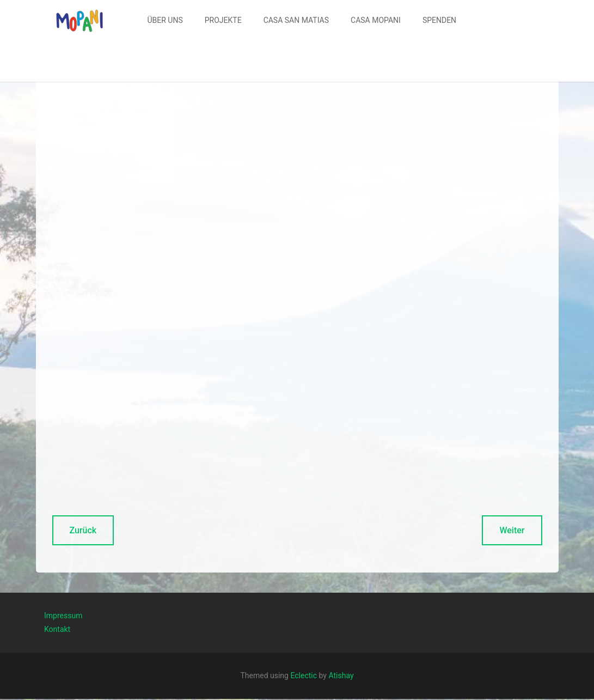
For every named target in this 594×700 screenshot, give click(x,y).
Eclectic (304, 675)
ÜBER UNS (165, 20)
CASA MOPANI (376, 20)
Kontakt (57, 629)
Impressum (63, 616)
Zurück (83, 530)
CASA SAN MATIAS (296, 20)
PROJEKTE (223, 20)
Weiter (512, 530)
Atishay (341, 675)
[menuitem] (165, 20)
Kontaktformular (407, 559)
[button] (79, 20)
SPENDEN (439, 20)
